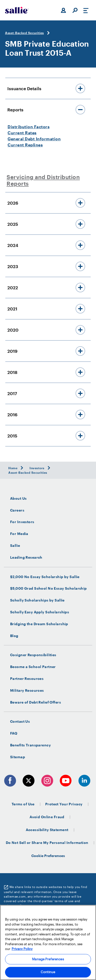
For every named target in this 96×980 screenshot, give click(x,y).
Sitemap (18, 757)
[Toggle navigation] (86, 10)
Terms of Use (23, 804)
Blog (14, 636)
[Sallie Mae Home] (17, 10)
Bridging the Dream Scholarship (39, 624)
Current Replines (25, 145)
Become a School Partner (33, 667)
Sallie (15, 546)
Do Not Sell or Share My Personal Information (47, 843)
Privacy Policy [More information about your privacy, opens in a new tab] (22, 949)
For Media (19, 534)
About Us (18, 498)
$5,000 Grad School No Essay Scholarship (49, 588)
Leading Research (26, 557)
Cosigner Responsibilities (33, 655)
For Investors (22, 522)
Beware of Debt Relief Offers (35, 702)
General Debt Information (34, 139)
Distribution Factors (29, 127)
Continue (48, 972)
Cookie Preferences (48, 856)
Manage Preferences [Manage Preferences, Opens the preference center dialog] (48, 959)
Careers (17, 510)
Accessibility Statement (47, 830)
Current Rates (22, 133)
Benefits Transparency (30, 745)
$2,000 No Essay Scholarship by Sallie (45, 577)
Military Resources (27, 690)
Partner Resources (27, 679)
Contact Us (20, 721)
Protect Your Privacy (64, 804)
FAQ (14, 733)
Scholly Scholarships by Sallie (37, 600)
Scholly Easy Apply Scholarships (40, 612)
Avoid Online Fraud (47, 817)
